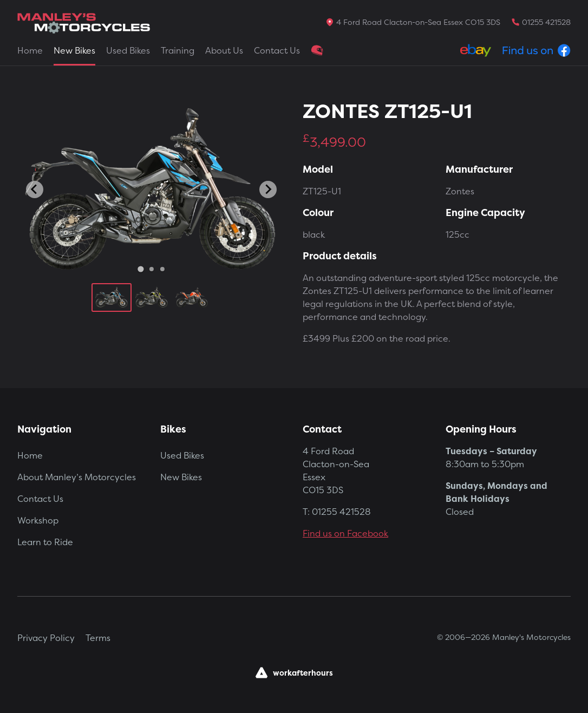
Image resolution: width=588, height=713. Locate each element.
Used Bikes (128, 50)
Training (178, 50)
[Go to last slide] (35, 189)
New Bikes (74, 50)
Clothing (317, 50)
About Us (224, 50)
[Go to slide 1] (141, 269)
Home (30, 50)
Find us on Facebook (345, 533)
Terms (98, 638)
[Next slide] (268, 189)
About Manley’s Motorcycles (77, 477)
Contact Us (277, 50)
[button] (112, 297)
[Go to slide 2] (152, 269)
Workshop (38, 520)
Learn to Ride (45, 542)
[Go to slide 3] (162, 269)
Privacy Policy (46, 638)
